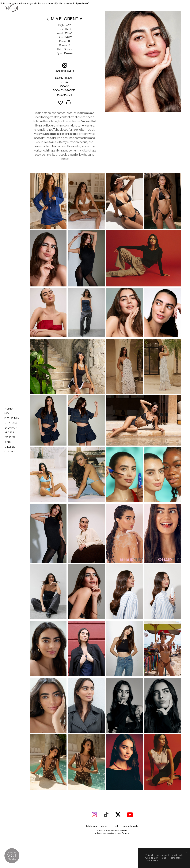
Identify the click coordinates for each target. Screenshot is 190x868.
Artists (9, 433)
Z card (65, 86)
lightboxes (92, 826)
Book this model (65, 90)
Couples (10, 437)
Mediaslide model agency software (112, 831)
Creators (10, 423)
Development (13, 418)
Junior (8, 442)
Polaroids (65, 95)
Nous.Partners (123, 833)
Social (65, 82)
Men (7, 414)
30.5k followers (65, 67)
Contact (10, 452)
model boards (131, 826)
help (117, 826)
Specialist (11, 447)
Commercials (65, 78)
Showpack (11, 428)
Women (9, 409)
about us (106, 826)
